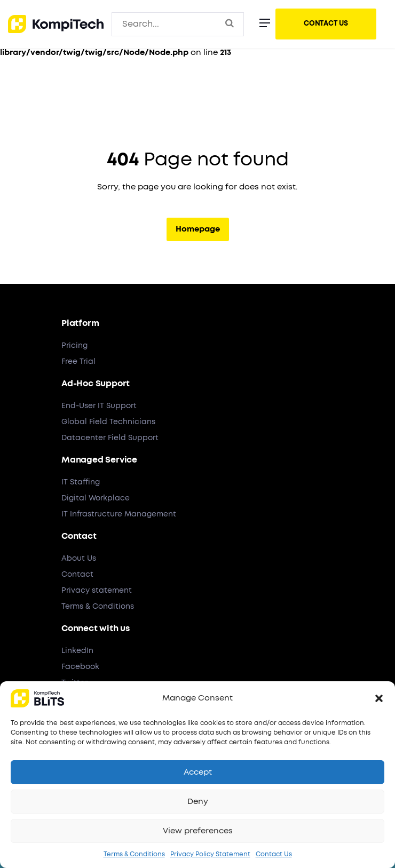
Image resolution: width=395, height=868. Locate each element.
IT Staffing (81, 482)
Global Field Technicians (108, 422)
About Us (79, 559)
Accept (198, 772)
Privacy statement (97, 591)
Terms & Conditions (134, 854)
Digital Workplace (96, 498)
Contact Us (274, 854)
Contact (77, 575)
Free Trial (78, 362)
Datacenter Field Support (110, 438)
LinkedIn (77, 651)
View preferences (198, 831)
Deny (198, 802)
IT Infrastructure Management (119, 514)
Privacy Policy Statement (210, 854)
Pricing (74, 346)
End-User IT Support (99, 406)
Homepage (198, 229)
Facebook (80, 667)
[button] (379, 698)
